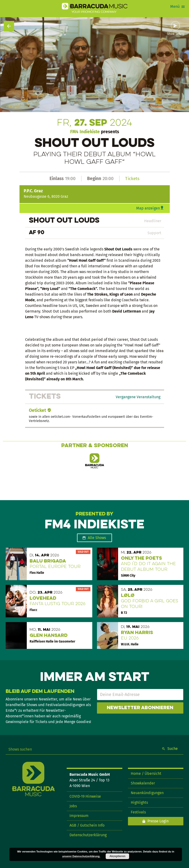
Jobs (73, 806)
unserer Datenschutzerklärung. (81, 856)
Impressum (79, 816)
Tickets (132, 179)
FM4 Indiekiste (85, 132)
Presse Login (158, 821)
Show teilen (175, 34)
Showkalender (143, 783)
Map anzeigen (148, 208)
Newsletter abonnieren (140, 708)
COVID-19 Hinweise (85, 796)
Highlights (139, 802)
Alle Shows (97, 538)
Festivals (138, 812)
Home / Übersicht (146, 774)
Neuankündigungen (147, 793)
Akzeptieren (117, 856)
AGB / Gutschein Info (87, 825)
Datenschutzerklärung (88, 835)
